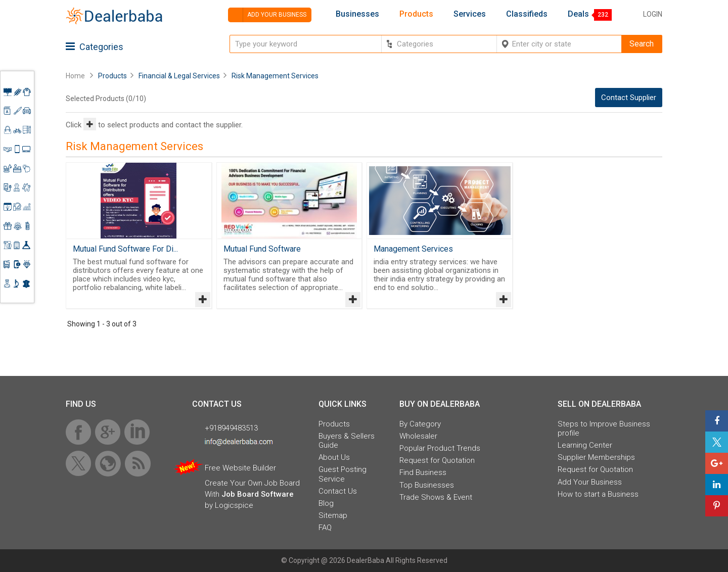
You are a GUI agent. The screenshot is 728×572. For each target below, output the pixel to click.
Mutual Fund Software (262, 249)
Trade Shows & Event (436, 497)
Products (416, 14)
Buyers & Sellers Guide (347, 441)
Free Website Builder (240, 468)
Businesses (357, 14)
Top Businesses (427, 485)
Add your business (267, 15)
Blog (326, 503)
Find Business (423, 472)
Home (75, 76)
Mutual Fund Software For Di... (125, 249)
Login (653, 14)
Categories (95, 47)
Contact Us (338, 491)
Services (470, 14)
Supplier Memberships (596, 457)
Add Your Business (590, 482)
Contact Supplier (629, 98)
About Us (334, 457)
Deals (578, 14)
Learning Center (585, 445)
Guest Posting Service (343, 474)
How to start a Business (598, 494)
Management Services (413, 249)
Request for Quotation (437, 460)
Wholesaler (418, 436)
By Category (420, 424)
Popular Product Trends (440, 448)
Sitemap (333, 515)
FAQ (325, 528)
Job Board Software (258, 494)
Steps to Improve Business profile (604, 428)
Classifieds (527, 14)
